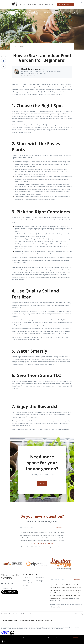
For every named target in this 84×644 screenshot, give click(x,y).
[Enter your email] (37, 527)
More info (76, 637)
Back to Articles (20, 46)
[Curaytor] (9, 593)
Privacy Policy (79, 614)
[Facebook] (2, 584)
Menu (64, 13)
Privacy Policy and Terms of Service (42, 543)
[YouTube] (9, 584)
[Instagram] (12, 584)
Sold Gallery (40, 578)
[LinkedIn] (5, 584)
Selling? (46, 22)
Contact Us (26, 578)
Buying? (55, 13)
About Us (47, 13)
